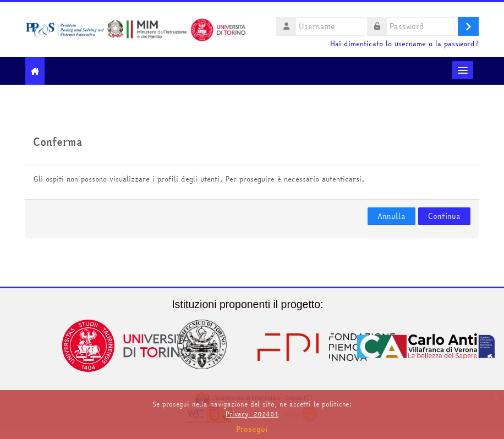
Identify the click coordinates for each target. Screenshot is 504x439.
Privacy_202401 (252, 414)
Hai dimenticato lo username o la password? (404, 44)
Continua (444, 216)
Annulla (391, 216)
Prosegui (252, 429)
